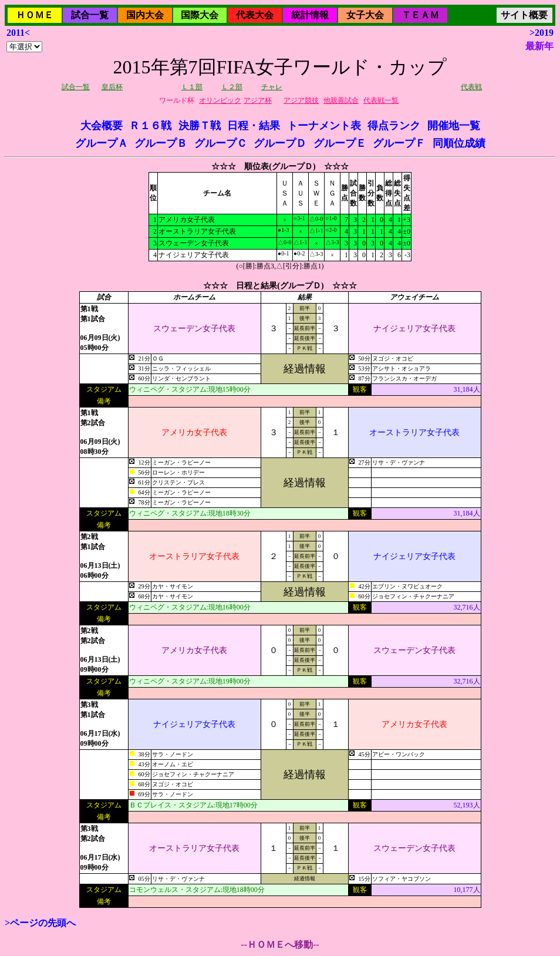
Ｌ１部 (192, 87)
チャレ (272, 87)
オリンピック (220, 100)
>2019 (542, 33)
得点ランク (394, 126)
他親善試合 (341, 100)
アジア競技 (301, 100)
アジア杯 (258, 100)
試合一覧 (90, 15)
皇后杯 (112, 87)
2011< (18, 33)
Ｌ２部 (232, 87)
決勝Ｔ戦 (200, 126)
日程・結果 (254, 126)
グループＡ (102, 143)
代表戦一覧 (381, 100)
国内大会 (145, 15)
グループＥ (340, 143)
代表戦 (471, 87)
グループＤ (280, 143)
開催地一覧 (454, 126)
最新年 (539, 46)
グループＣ (221, 143)
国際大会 (200, 15)
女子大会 (365, 15)
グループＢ (161, 143)
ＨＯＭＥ (35, 15)
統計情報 (310, 15)
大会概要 (102, 126)
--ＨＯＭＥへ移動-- (280, 945)
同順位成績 (459, 143)
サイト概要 (524, 15)
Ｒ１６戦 (150, 126)
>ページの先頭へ (40, 923)
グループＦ (399, 143)
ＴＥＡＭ (420, 15)
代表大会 (255, 15)
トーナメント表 (324, 126)
